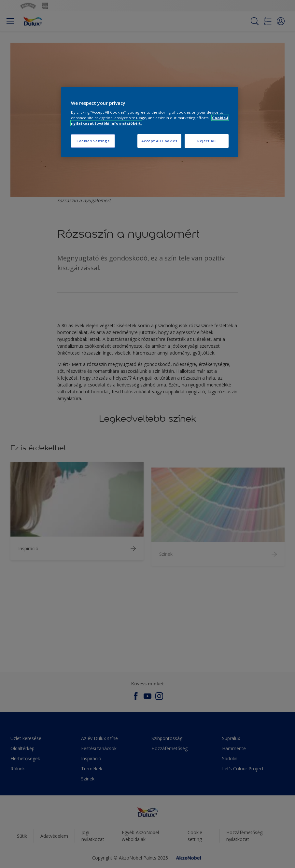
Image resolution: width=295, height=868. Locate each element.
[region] (150, 122)
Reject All (207, 141)
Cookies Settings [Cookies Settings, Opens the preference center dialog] (93, 141)
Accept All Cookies (159, 141)
